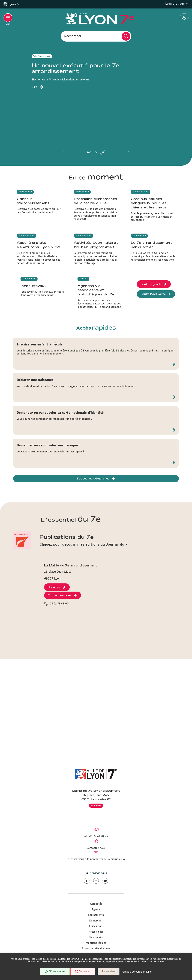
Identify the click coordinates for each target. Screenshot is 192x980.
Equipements (96, 915)
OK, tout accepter (54, 972)
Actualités (96, 904)
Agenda (96, 909)
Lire (34, 87)
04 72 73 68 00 (59, 720)
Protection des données (96, 949)
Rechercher (73, 36)
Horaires (96, 805)
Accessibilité (96, 932)
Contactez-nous (96, 848)
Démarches (96, 921)
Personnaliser (110, 972)
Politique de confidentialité (137, 972)
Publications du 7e (67, 624)
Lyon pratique (177, 4)
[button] (64, 152)
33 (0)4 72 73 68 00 (96, 836)
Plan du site (96, 937)
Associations (96, 926)
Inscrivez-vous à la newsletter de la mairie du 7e (96, 859)
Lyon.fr (14, 4)
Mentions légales (96, 943)
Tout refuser (82, 972)
